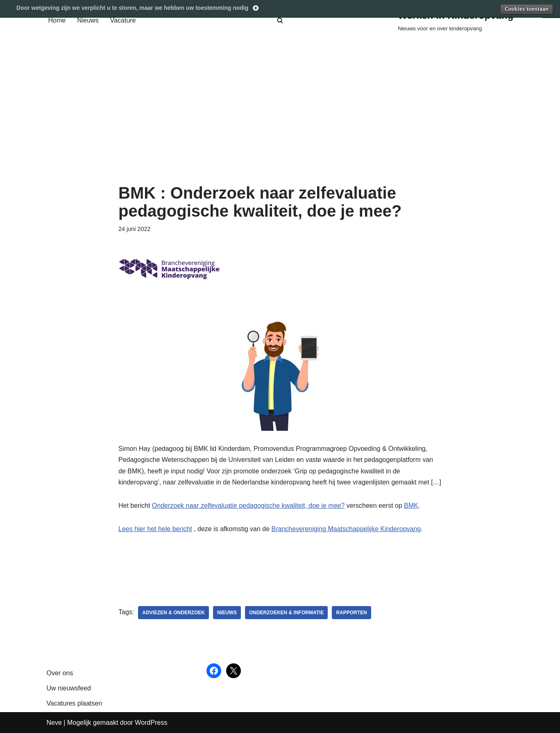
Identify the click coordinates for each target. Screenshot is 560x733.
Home (57, 20)
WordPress (151, 723)
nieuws (227, 613)
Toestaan (526, 9)
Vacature (123, 20)
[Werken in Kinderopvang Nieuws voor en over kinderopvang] (456, 20)
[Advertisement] (280, 122)
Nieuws (88, 20)
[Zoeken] (280, 20)
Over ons (60, 673)
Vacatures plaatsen (75, 703)
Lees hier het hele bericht (155, 529)
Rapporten (351, 613)
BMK (411, 506)
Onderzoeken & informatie (286, 613)
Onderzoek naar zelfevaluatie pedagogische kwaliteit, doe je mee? (248, 506)
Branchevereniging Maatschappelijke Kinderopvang (346, 529)
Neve (54, 723)
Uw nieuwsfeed (69, 688)
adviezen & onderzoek (173, 613)
